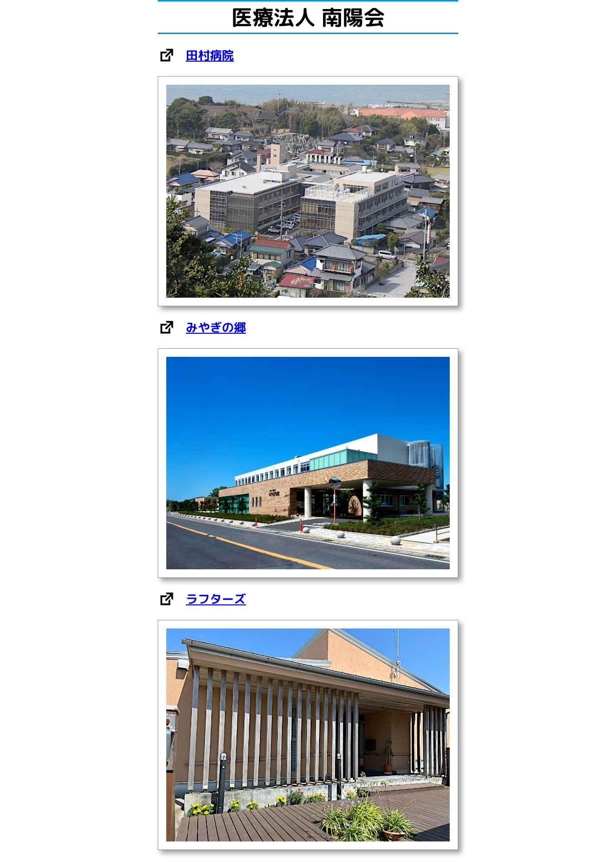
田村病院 (210, 55)
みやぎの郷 (216, 327)
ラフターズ (216, 599)
